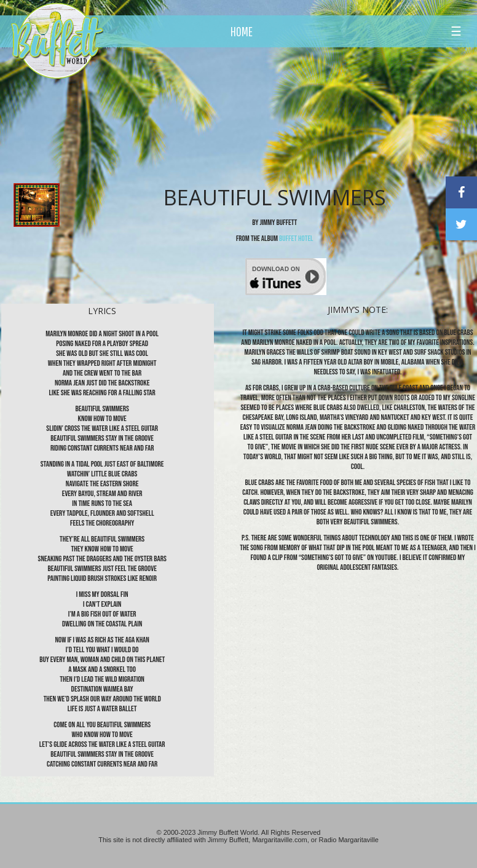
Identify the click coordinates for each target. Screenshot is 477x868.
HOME (242, 31)
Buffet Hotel (296, 239)
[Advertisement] (279, 114)
